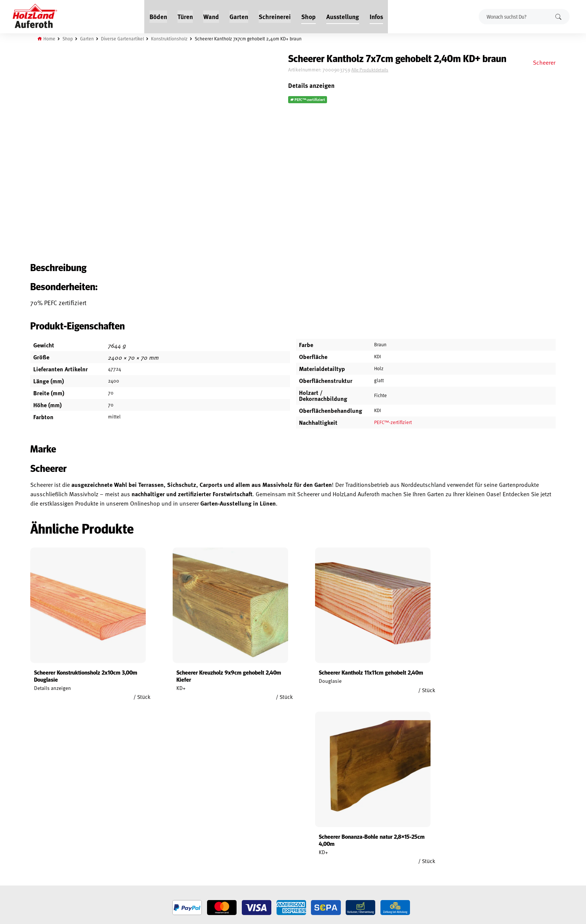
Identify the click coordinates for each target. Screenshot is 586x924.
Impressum (44, 851)
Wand (211, 16)
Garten (239, 16)
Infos (376, 16)
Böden (158, 16)
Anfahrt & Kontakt (235, 849)
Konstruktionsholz (171, 38)
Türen (185, 16)
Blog (125, 826)
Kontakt (129, 843)
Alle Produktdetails (385, 70)
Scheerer (543, 62)
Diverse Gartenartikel (124, 38)
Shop (309, 16)
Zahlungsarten (49, 869)
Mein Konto (44, 817)
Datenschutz (46, 843)
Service (128, 834)
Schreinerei (275, 16)
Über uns (130, 851)
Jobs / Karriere (136, 817)
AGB (36, 826)
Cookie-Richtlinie (50, 877)
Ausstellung (343, 16)
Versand (41, 860)
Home (51, 38)
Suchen (558, 16)
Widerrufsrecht (49, 834)
